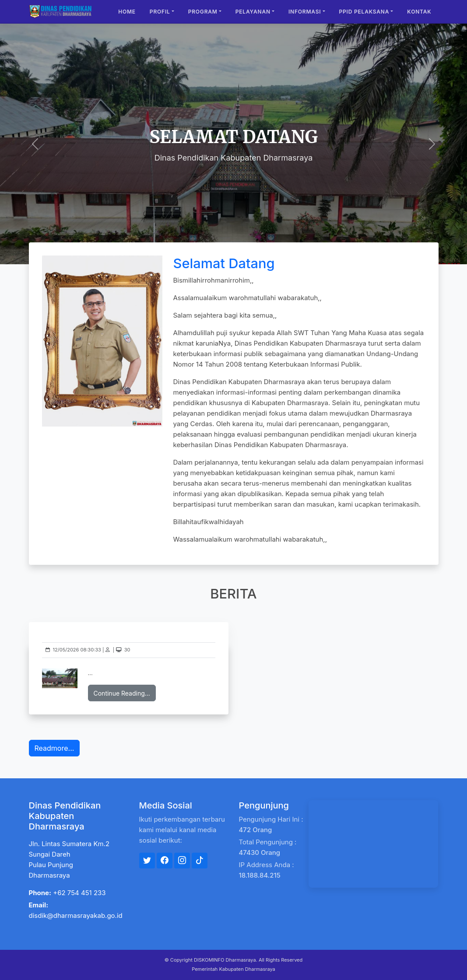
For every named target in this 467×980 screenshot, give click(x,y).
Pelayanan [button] (253, 12)
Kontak (419, 12)
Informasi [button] (305, 12)
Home (127, 12)
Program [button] (203, 12)
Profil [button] (160, 12)
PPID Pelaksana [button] (364, 12)
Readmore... (54, 748)
